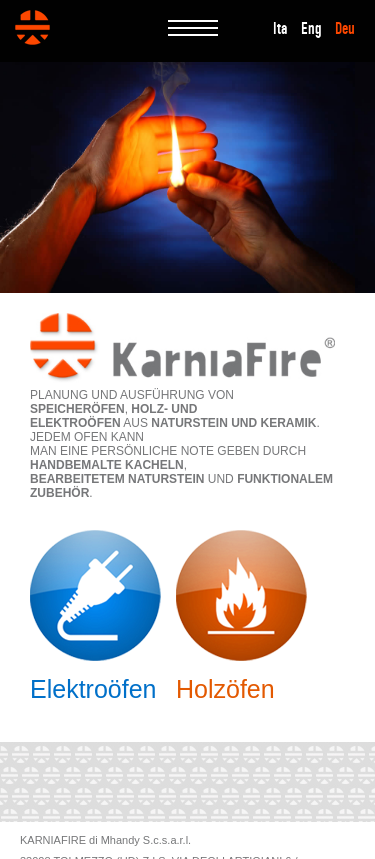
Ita (280, 29)
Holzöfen (225, 689)
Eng (311, 29)
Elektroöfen (93, 689)
